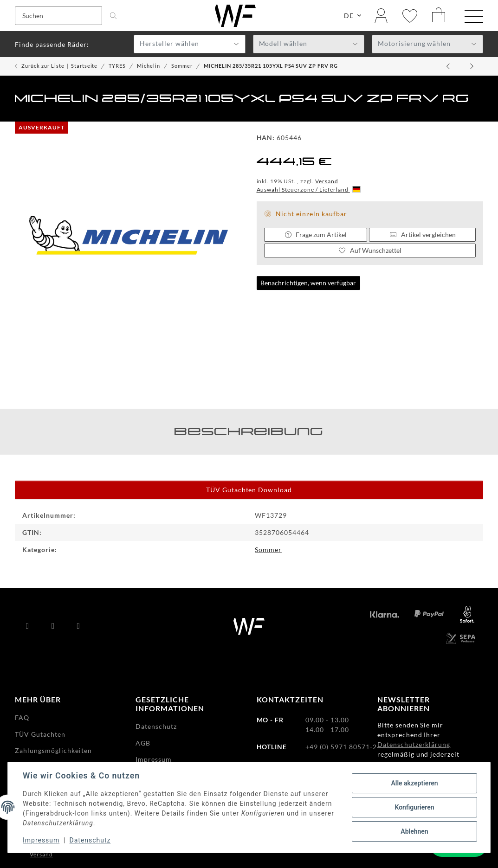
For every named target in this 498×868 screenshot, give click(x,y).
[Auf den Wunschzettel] (370, 251)
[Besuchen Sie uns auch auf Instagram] (79, 626)
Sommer (268, 550)
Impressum (41, 840)
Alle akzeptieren (414, 783)
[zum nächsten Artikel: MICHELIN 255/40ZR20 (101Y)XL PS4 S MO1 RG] (472, 66)
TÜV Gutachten (40, 734)
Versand (327, 181)
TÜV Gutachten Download (249, 490)
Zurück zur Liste (43, 66)
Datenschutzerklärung (414, 744)
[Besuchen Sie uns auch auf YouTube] (53, 626)
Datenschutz (90, 840)
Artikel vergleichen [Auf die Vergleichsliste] (422, 235)
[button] (381, 16)
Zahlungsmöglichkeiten (53, 750)
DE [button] (349, 16)
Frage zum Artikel (316, 235)
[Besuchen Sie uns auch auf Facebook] (28, 626)
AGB (143, 743)
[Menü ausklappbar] (474, 17)
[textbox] (189, 45)
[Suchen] (58, 16)
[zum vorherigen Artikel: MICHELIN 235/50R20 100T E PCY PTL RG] (449, 66)
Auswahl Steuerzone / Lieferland (309, 190)
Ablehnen (414, 831)
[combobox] (189, 44)
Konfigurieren (414, 807)
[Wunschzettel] (410, 16)
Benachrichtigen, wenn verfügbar (308, 283)
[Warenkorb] (439, 16)
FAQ (22, 717)
